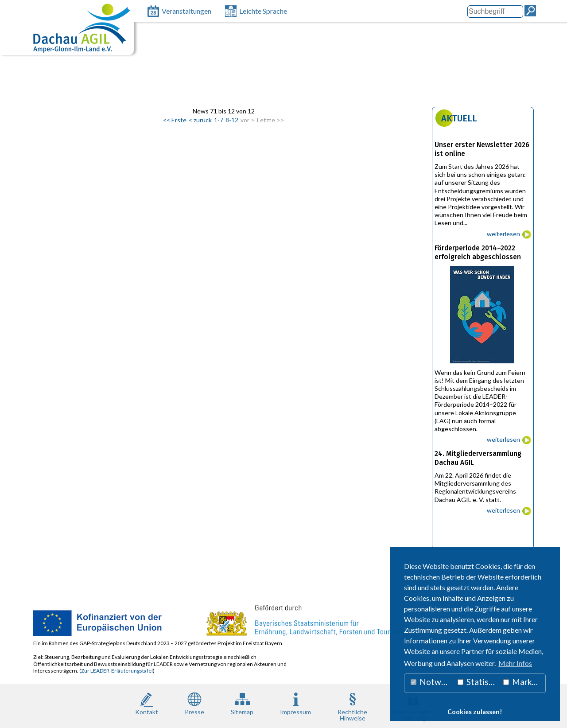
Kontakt (147, 703)
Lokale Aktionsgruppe (75, 93)
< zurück (200, 120)
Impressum (295, 703)
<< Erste (175, 120)
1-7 (219, 120)
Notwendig (432, 682)
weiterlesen (503, 234)
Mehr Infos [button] (515, 663)
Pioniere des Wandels (449, 93)
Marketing (524, 682)
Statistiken (478, 682)
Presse (194, 703)
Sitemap (242, 703)
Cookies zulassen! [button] (475, 712)
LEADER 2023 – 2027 (151, 93)
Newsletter (508, 93)
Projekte (280, 93)
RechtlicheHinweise (352, 706)
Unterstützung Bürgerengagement (355, 93)
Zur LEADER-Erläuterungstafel (117, 671)
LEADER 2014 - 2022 (225, 93)
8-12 (232, 120)
